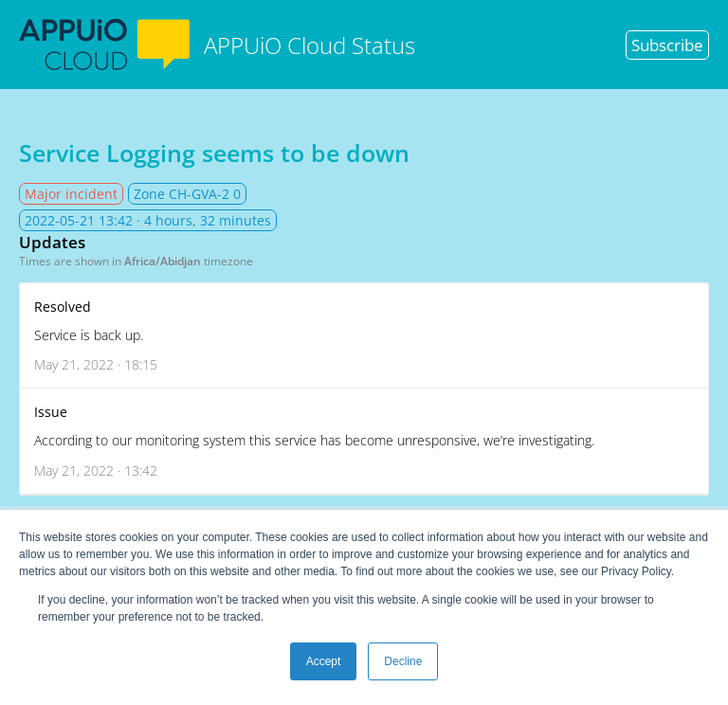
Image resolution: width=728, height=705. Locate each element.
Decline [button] (403, 661)
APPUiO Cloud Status (217, 45)
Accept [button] (324, 661)
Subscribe (667, 45)
